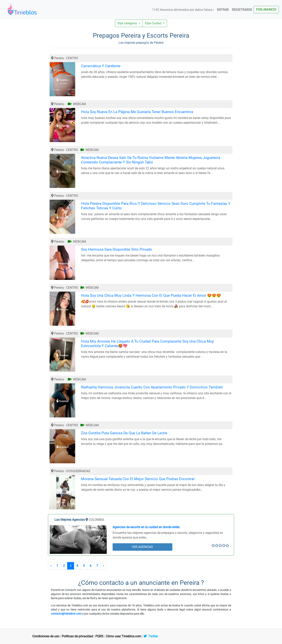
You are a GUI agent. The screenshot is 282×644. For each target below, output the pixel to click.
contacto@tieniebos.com (66, 614)
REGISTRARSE (242, 10)
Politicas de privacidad (77, 636)
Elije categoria (128, 23)
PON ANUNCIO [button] (266, 10)
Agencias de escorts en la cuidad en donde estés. (146, 527)
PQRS (99, 636)
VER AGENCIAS (142, 547)
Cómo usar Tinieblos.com (123, 636)
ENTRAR (223, 10)
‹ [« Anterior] (51, 566)
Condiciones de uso (46, 636)
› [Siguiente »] (103, 566)
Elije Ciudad (154, 23)
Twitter (151, 636)
